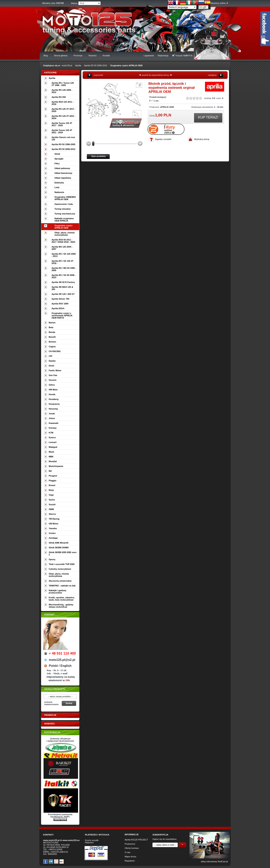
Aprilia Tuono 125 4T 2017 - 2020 (62, 124)
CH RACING (55, 351)
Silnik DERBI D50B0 (59, 548)
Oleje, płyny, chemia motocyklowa (65, 234)
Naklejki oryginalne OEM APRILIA (64, 220)
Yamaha (53, 528)
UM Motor (54, 524)
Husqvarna (54, 404)
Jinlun (52, 418)
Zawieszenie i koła (64, 204)
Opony (52, 559)
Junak (52, 414)
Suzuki (52, 504)
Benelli (52, 337)
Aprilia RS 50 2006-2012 (96, 65)
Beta (51, 327)
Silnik (57, 154)
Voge (51, 495)
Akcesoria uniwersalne (60, 581)
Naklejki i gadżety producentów (58, 592)
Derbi (51, 366)
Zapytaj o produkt (163, 139)
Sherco (52, 514)
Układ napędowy (63, 178)
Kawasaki (54, 423)
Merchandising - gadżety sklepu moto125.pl (61, 606)
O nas (127, 852)
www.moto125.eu (71, 840)
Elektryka (59, 183)
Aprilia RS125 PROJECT (136, 840)
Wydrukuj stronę (202, 139)
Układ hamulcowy (63, 173)
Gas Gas (53, 375)
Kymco (52, 437)
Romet (52, 485)
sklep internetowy (209, 861)
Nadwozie (59, 192)
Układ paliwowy (62, 168)
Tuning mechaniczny (65, 214)
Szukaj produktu (55, 689)
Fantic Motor (55, 370)
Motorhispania (56, 466)
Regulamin (130, 861)
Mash (51, 452)
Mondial (53, 461)
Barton (52, 323)
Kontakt (106, 56)
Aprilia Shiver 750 (60, 299)
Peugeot (53, 476)
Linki (57, 187)
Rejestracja (163, 56)
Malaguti (53, 447)
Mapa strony (130, 857)
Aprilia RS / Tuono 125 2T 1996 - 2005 (63, 84)
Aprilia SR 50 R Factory (63, 282)
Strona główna (61, 56)
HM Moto (53, 390)
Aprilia (78, 65)
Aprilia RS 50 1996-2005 (63, 144)
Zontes (52, 533)
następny (212, 75)
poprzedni (98, 75)
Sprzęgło (59, 159)
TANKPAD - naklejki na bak (62, 586)
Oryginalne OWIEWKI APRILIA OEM (65, 198)
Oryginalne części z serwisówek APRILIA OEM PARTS (62, 315)
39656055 (52, 854)
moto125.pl (67, 65)
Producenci (130, 844)
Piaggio (53, 481)
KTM (51, 433)
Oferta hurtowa (132, 848)
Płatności (89, 843)
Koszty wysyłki (92, 840)
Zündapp (53, 538)
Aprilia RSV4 (58, 308)
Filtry (57, 163)
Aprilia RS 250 (59, 97)
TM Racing (54, 519)
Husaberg (54, 399)
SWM (51, 509)
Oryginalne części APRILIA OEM (126, 65)
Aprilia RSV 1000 (60, 304)
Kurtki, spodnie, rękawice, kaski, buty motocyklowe (62, 599)
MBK (51, 457)
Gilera (52, 385)
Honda (52, 394)
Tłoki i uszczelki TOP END (62, 564)
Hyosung (53, 409)
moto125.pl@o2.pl (59, 852)
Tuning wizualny (63, 209)
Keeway (53, 428)
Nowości (93, 56)
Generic (53, 380)
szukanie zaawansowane (51, 703)
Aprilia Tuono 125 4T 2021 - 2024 (62, 131)
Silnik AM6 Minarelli (59, 543)
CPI (50, 356)
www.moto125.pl (51, 840)
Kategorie (51, 73)
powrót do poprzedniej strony (155, 75)
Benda (52, 332)
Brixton (52, 342)
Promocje (78, 56)
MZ (50, 471)
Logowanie (149, 56)
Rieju (51, 490)
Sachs (52, 500)
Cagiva (52, 347)
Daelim (52, 361)
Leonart (53, 442)
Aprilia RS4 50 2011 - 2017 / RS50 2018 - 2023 (63, 241)
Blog (46, 56)
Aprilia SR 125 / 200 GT (63, 294)
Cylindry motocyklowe (60, 569)
